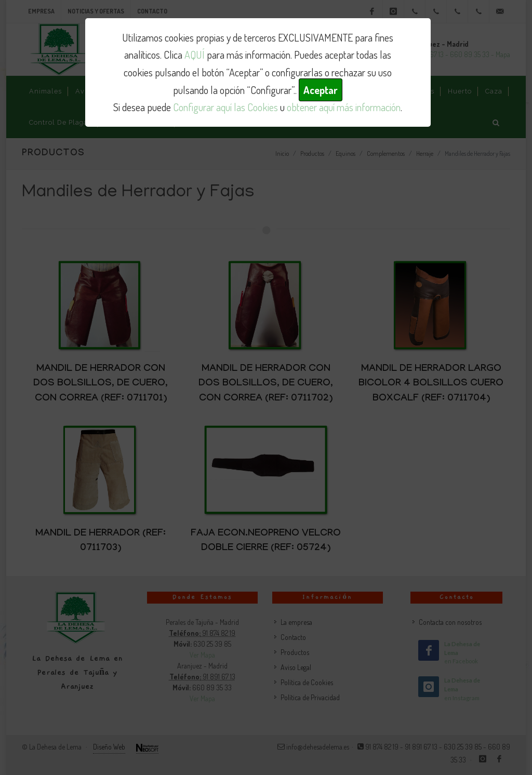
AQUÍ (195, 55)
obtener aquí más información (344, 107)
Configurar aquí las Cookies (225, 107)
